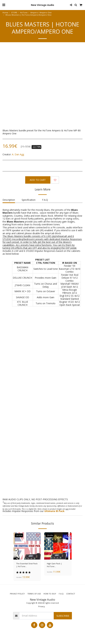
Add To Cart (38, 180)
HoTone (24, 12)
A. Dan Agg (18, 154)
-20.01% (19, 535)
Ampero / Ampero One (41, 12)
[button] (4, 5)
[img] (27, 546)
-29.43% (50, 535)
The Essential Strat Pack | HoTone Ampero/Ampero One (27, 565)
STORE (14, 12)
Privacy (42, 606)
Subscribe (63, 616)
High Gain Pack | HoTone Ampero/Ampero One (57, 565)
